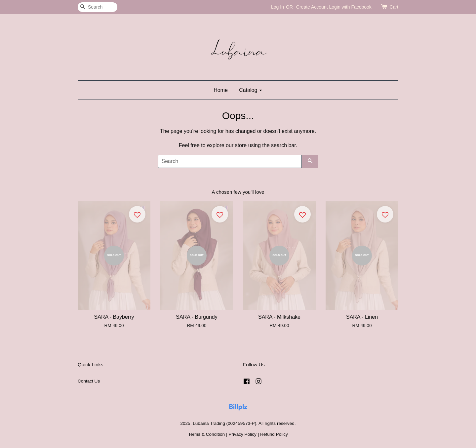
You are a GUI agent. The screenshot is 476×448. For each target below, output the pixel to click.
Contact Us (89, 381)
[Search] (98, 7)
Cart (394, 7)
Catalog (251, 90)
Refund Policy (274, 434)
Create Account (312, 7)
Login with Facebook (350, 7)
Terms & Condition (206, 434)
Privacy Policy (242, 434)
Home (221, 90)
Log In (278, 7)
